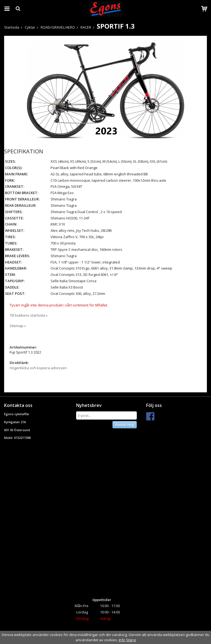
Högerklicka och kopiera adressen (38, 368)
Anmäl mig (125, 425)
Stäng (131, 640)
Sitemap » (18, 326)
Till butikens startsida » (29, 315)
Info (122, 640)
